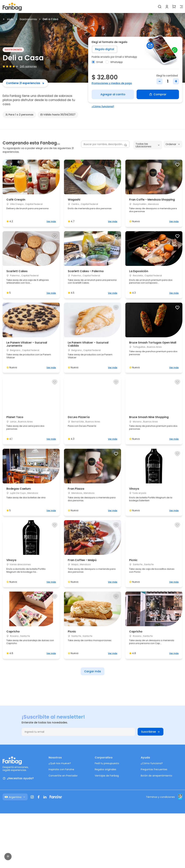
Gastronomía (28, 19)
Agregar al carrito (113, 94)
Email (97, 62)
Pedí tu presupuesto (107, 763)
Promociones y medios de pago (112, 83)
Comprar (158, 94)
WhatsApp (114, 62)
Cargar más (93, 671)
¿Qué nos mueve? (60, 763)
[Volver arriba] (8, 857)
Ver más (51, 221)
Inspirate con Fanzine (61, 769)
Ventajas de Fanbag (107, 776)
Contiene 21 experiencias (25, 83)
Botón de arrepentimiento (156, 776)
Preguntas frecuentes (154, 769)
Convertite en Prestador (63, 776)
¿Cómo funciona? (103, 106)
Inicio (8, 19)
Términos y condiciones (160, 797)
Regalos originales (105, 769)
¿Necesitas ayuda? (18, 778)
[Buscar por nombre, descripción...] (105, 144)
